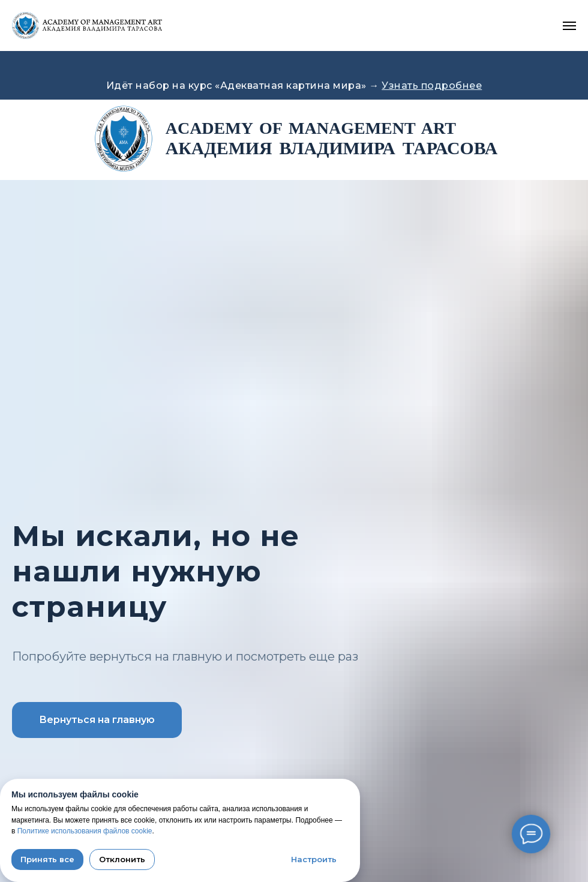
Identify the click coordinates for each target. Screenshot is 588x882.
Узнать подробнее (432, 85)
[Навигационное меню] (569, 26)
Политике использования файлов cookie (85, 831)
